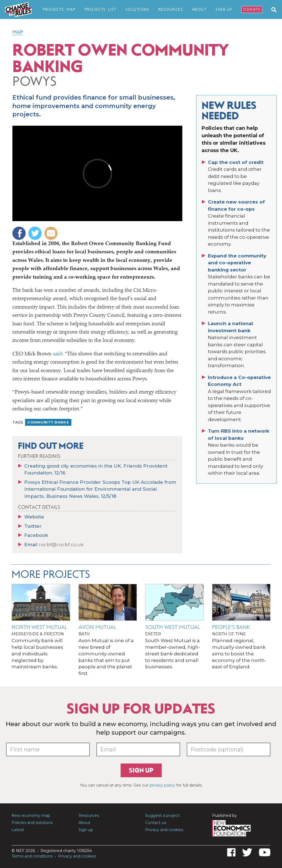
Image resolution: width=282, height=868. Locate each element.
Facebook (36, 535)
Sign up (141, 770)
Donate (252, 9)
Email (54, 545)
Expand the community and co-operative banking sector (237, 263)
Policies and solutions (32, 823)
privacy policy (162, 785)
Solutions (138, 9)
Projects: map (59, 9)
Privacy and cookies (164, 830)
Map (18, 32)
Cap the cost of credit (236, 162)
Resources (171, 9)
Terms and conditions (32, 856)
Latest (18, 830)
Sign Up (224, 9)
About (199, 9)
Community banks (48, 422)
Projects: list (101, 9)
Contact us (156, 823)
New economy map (31, 815)
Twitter (33, 526)
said (57, 354)
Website (34, 517)
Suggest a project (162, 815)
